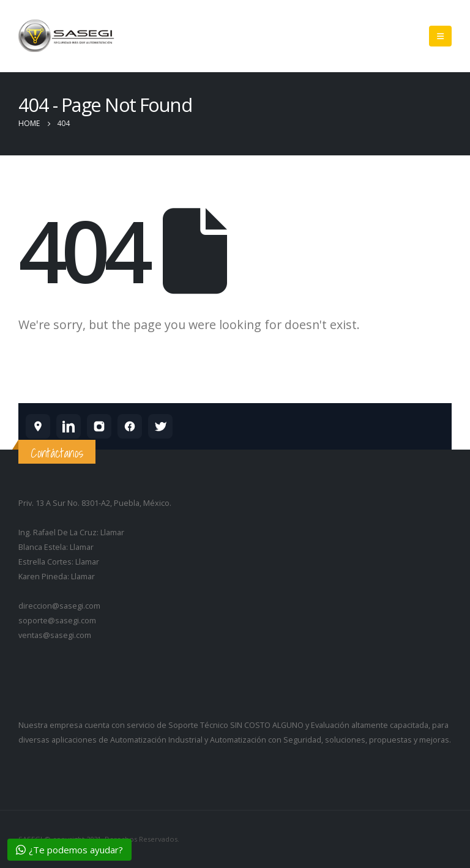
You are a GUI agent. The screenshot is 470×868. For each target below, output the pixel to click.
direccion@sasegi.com (59, 606)
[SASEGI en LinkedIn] (69, 426)
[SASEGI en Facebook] (130, 426)
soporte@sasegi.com (57, 621)
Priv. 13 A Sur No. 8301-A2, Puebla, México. (95, 503)
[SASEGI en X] (160, 426)
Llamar (112, 532)
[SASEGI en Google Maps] (38, 426)
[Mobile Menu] (440, 36)
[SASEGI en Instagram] (99, 426)
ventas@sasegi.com (55, 635)
